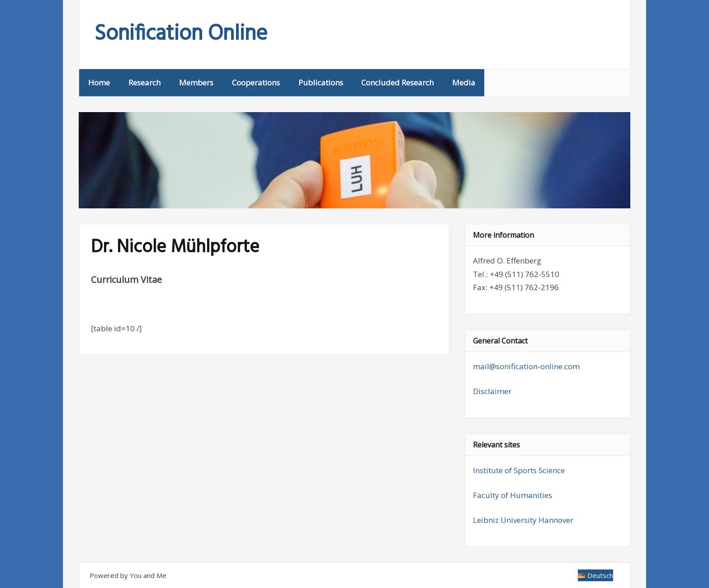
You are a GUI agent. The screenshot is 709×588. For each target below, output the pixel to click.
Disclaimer (492, 391)
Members (196, 82)
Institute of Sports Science (519, 470)
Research (144, 82)
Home (99, 82)
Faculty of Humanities (513, 495)
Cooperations (256, 82)
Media (464, 82)
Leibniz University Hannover (523, 520)
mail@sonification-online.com (526, 366)
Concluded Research (397, 82)
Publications (321, 82)
